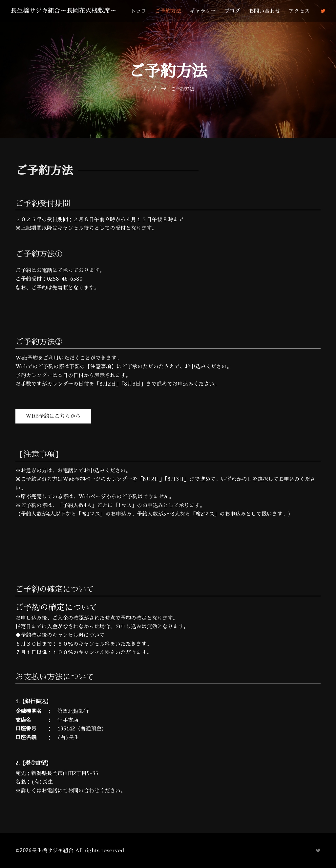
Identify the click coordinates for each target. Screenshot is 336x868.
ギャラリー (206, 11)
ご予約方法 (171, 11)
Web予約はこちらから (53, 416)
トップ (141, 11)
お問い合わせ (267, 11)
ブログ (235, 11)
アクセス (302, 11)
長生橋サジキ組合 (66, 11)
